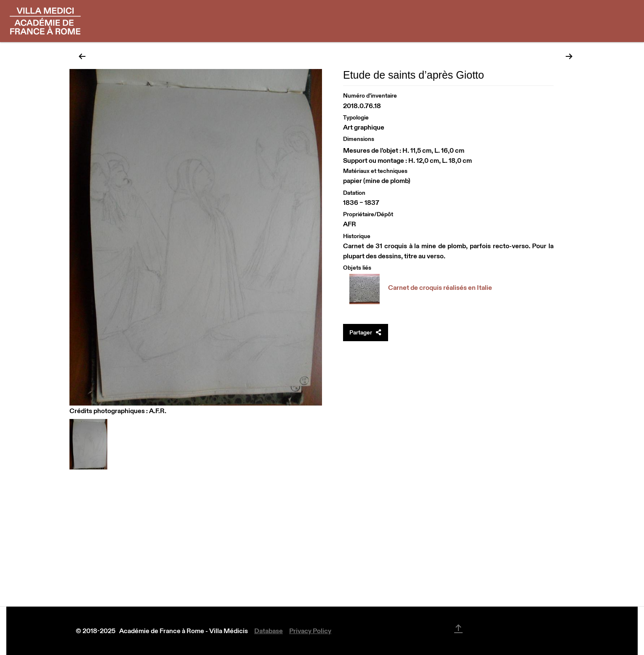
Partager (365, 332)
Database (269, 631)
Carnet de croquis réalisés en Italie (440, 287)
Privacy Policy (310, 631)
